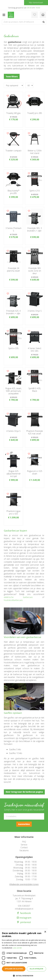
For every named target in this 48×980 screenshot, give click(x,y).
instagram (25, 918)
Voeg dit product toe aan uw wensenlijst (8, 96)
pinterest (25, 922)
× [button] (45, 932)
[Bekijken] (43, 15)
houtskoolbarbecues (13, 600)
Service (24, 845)
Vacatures (24, 850)
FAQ (24, 842)
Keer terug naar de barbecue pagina (24, 792)
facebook (25, 913)
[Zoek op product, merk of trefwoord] (24, 22)
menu (4, 15)
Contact (24, 847)
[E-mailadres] (24, 816)
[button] (24, 976)
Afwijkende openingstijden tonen (24, 884)
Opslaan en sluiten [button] (14, 969)
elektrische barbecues (18, 597)
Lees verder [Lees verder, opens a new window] (17, 948)
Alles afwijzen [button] (36, 969)
